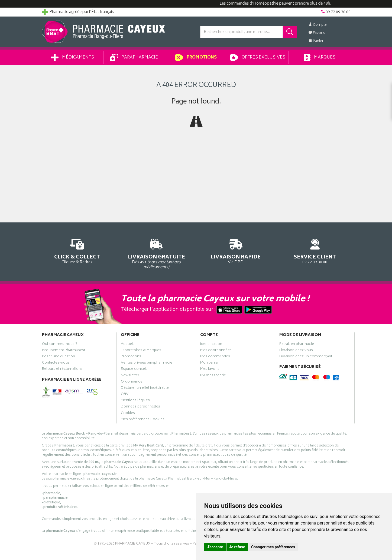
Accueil (127, 345)
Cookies (128, 414)
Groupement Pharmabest (64, 351)
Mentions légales (135, 401)
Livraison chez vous (296, 351)
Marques (319, 57)
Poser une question (59, 357)
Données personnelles (140, 407)
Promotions (196, 57)
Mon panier (210, 363)
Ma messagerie (213, 376)
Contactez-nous (56, 363)
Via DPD (236, 250)
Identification (211, 345)
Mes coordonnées (216, 351)
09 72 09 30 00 (315, 250)
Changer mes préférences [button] (273, 547)
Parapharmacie (134, 57)
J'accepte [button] (215, 547)
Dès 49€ (156, 253)
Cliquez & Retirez (77, 250)
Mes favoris (210, 370)
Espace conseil (134, 370)
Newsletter (130, 376)
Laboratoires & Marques (141, 351)
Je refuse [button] (237, 547)
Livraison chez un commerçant (306, 357)
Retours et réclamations (62, 370)
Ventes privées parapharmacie (147, 363)
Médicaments (72, 57)
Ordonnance (132, 382)
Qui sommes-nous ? (60, 345)
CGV (125, 395)
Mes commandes (215, 357)
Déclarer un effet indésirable (145, 389)
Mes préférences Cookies (143, 420)
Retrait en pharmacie (297, 345)
